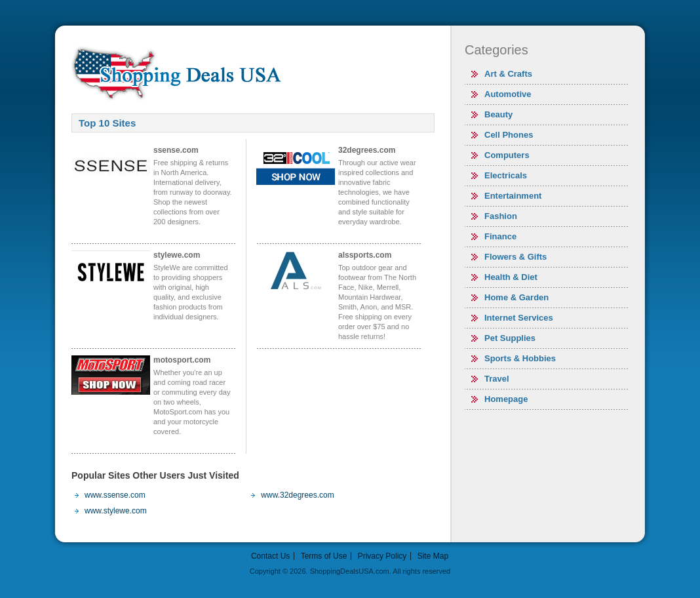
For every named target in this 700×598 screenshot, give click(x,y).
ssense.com (176, 150)
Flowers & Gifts (515, 257)
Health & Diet (511, 277)
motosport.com (182, 360)
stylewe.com (177, 255)
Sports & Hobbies (520, 358)
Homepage (506, 399)
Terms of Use (324, 556)
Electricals (506, 175)
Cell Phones (509, 135)
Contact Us (270, 556)
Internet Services (519, 318)
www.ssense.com (115, 495)
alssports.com (365, 255)
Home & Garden (516, 297)
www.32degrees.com (297, 495)
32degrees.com (367, 150)
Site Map (433, 556)
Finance (500, 236)
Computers (507, 155)
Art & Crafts (508, 74)
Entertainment (513, 196)
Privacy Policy (382, 556)
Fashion (501, 216)
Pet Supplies (510, 338)
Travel (497, 379)
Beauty (498, 114)
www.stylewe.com (116, 511)
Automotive (508, 94)
